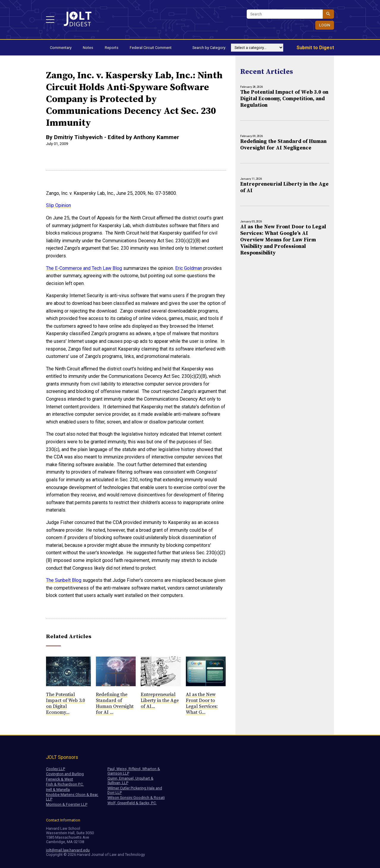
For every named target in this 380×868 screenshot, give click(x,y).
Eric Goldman (189, 268)
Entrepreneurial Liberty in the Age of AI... (160, 700)
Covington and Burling (65, 774)
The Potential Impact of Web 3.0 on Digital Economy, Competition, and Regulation (284, 99)
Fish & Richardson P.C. (65, 784)
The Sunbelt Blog (64, 580)
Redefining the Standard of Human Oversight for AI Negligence (283, 145)
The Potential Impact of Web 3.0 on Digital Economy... (65, 703)
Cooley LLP (56, 769)
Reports (112, 48)
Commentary (61, 48)
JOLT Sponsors (62, 757)
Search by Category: (209, 48)
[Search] (285, 14)
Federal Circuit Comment (151, 48)
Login (325, 25)
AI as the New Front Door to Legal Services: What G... (202, 703)
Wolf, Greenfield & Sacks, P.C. (132, 803)
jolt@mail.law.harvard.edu (68, 850)
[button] (50, 20)
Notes (88, 48)
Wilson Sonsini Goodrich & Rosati (136, 798)
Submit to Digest (315, 48)
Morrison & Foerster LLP (67, 804)
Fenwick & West (60, 779)
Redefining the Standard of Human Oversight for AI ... (115, 703)
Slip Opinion (58, 205)
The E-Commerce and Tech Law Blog (84, 268)
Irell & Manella (58, 790)
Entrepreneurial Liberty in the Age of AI (284, 187)
